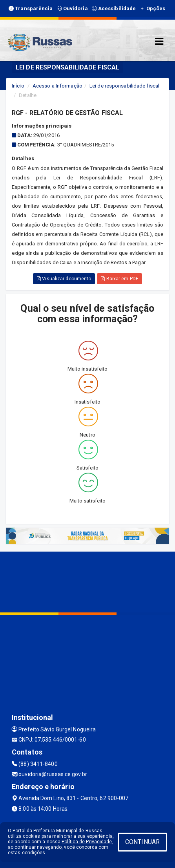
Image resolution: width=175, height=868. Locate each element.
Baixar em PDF (119, 279)
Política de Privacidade (87, 842)
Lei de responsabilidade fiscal (124, 86)
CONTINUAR (142, 842)
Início (18, 86)
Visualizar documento (64, 279)
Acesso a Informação (57, 86)
